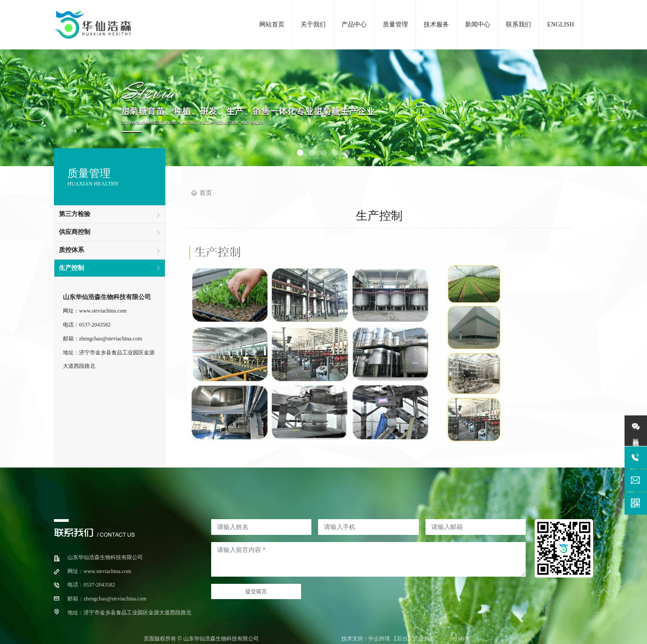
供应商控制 (75, 232)
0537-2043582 (95, 325)
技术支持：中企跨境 (366, 639)
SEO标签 (460, 639)
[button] (300, 153)
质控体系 (71, 250)
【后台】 (402, 639)
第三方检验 (75, 214)
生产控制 (71, 268)
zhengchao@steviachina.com (111, 339)
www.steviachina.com (103, 311)
